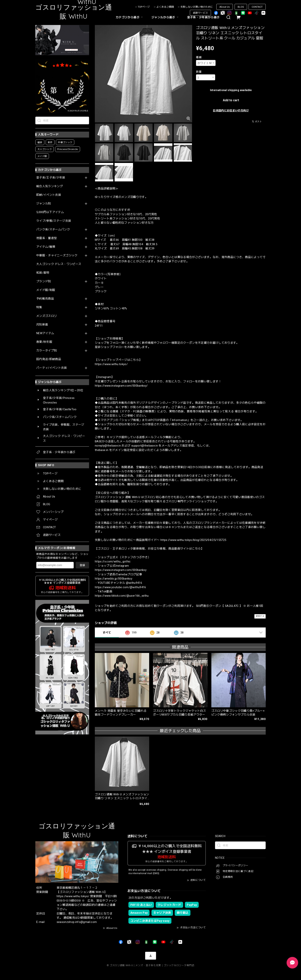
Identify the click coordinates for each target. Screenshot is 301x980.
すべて (107, 633)
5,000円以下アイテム (50, 212)
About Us (225, 7)
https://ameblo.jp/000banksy (114, 579)
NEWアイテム (45, 333)
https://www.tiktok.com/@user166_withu (122, 596)
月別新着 (42, 325)
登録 (82, 565)
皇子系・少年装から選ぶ (203, 17)
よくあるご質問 (165, 7)
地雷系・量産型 (47, 238)
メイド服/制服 (46, 290)
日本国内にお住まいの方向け (231, 110)
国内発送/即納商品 (49, 359)
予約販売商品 (45, 299)
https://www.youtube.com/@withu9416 (120, 587)
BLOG (241, 7)
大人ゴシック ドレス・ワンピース (59, 264)
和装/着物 (43, 273)
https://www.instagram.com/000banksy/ (121, 386)
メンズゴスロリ (47, 316)
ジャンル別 (44, 204)
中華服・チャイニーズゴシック (57, 255)
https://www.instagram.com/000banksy (121, 570)
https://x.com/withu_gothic (113, 561)
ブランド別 (44, 281)
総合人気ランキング (50, 186)
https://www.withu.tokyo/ (111, 364)
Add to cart (231, 100)
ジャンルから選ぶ (165, 17)
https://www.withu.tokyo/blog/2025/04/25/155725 (193, 540)
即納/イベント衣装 (49, 195)
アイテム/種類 (46, 247)
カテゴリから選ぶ (130, 17)
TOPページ (144, 7)
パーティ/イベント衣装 (52, 368)
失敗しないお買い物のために (197, 7)
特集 (39, 307)
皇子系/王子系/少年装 (51, 178)
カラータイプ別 (47, 351)
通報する (260, 616)
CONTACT (257, 7)
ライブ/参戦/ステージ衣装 (54, 221)
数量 (199, 72)
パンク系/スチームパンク (53, 230)
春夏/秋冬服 (44, 342)
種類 (199, 57)
